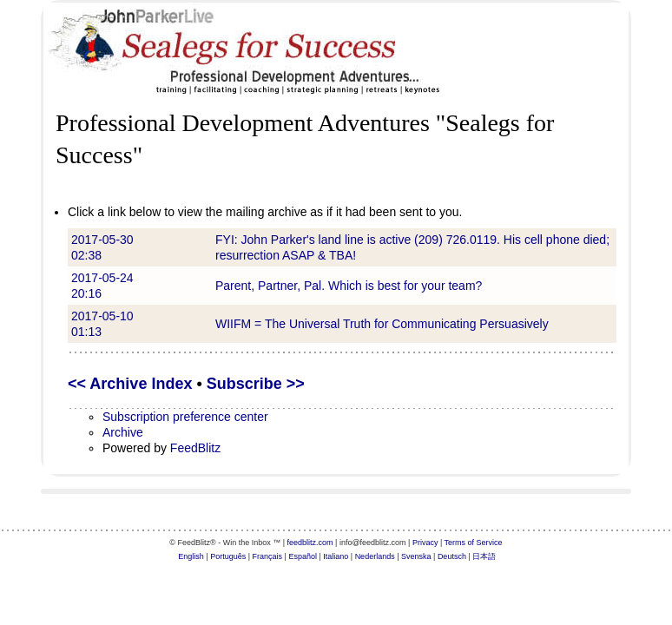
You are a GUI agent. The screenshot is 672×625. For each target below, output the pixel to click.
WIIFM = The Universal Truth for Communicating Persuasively (382, 324)
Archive (123, 432)
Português (228, 556)
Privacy (425, 543)
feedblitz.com (310, 543)
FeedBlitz (195, 448)
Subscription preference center (185, 417)
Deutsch (452, 556)
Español (303, 556)
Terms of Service (474, 543)
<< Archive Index (130, 384)
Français (268, 556)
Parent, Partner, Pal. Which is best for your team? (349, 286)
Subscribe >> (256, 384)
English (191, 556)
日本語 (484, 556)
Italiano (336, 556)
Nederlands (375, 556)
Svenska (416, 556)
